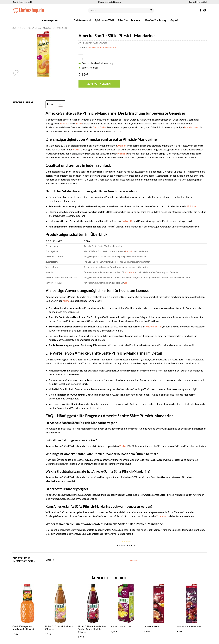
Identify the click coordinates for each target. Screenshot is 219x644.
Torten (159, 327)
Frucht (76, 150)
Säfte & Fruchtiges (34, 28)
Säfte (79, 124)
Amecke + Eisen (151, 626)
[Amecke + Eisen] (159, 603)
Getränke (22, 28)
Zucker (123, 446)
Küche (66, 301)
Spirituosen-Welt (104, 20)
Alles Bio (123, 20)
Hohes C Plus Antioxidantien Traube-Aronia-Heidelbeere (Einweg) (92, 629)
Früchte (191, 206)
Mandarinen (191, 127)
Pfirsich (129, 251)
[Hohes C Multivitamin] (126, 603)
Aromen (122, 146)
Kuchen (150, 327)
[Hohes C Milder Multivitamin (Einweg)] (60, 603)
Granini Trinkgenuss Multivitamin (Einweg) (23, 628)
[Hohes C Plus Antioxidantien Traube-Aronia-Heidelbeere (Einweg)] (93, 603)
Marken (136, 20)
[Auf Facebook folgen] (201, 10)
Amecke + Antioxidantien (189, 626)
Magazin (174, 20)
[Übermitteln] (151, 11)
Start (14, 28)
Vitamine (161, 516)
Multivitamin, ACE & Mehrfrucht (55, 28)
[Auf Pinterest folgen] (205, 10)
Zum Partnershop (100, 84)
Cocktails (130, 272)
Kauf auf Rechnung (156, 20)
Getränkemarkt (82, 20)
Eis (125, 283)
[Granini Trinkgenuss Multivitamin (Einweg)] (27, 603)
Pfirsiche (122, 154)
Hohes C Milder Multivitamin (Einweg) (59, 628)
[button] (54, 20)
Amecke (64, 124)
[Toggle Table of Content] (59, 104)
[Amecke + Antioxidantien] (192, 603)
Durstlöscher (100, 127)
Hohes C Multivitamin (122, 626)
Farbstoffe (127, 221)
